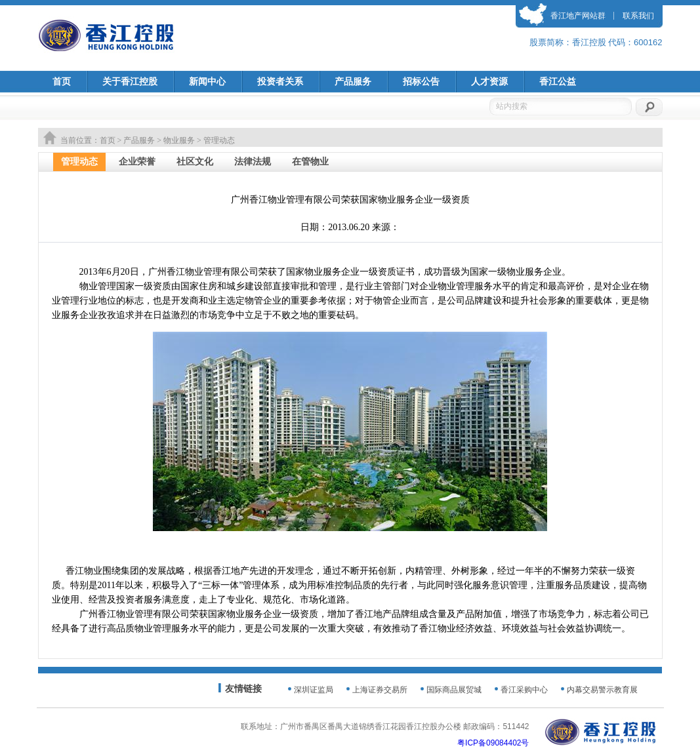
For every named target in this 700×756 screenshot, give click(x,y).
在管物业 (310, 162)
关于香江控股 (130, 82)
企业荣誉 (137, 162)
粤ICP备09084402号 (493, 743)
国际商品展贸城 (454, 690)
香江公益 (558, 82)
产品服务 (353, 82)
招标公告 (421, 82)
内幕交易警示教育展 (602, 690)
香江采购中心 (524, 690)
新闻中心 (207, 82)
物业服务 (179, 140)
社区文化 (195, 162)
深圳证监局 (314, 690)
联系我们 (638, 16)
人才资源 (489, 82)
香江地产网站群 (578, 16)
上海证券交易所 (380, 690)
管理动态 (79, 162)
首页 (62, 82)
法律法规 (253, 162)
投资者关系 (280, 82)
